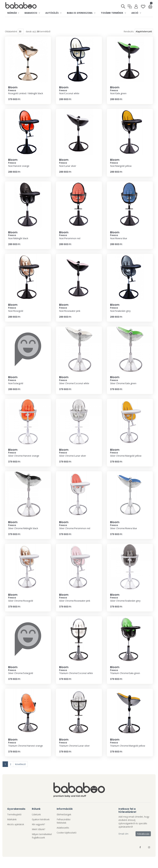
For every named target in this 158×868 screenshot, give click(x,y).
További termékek (113, 13)
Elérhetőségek (64, 821)
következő (20, 771)
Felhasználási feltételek (64, 827)
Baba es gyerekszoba (81, 13)
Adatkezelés (63, 834)
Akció (136, 13)
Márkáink (12, 826)
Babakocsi (32, 13)
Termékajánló (14, 821)
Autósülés (53, 13)
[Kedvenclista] (143, 5)
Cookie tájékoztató (67, 839)
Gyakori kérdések (41, 826)
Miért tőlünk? (38, 836)
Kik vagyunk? (38, 831)
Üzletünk (36, 821)
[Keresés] (123, 5)
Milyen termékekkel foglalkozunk (42, 842)
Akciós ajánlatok (16, 831)
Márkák (13, 13)
